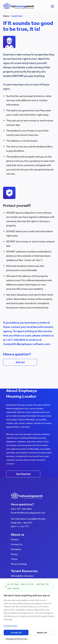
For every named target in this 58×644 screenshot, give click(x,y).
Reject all (42, 633)
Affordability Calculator (22, 576)
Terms (14, 559)
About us (18, 535)
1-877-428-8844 (23, 509)
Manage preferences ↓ (17, 639)
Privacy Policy (11, 626)
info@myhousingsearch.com (31, 513)
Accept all (16, 633)
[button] (52, 6)
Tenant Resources (24, 571)
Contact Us (16, 544)
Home (6, 16)
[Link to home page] (27, 6)
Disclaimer (16, 549)
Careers (15, 539)
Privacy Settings (19, 564)
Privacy (14, 554)
